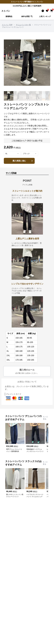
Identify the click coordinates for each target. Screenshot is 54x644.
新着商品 (9, 16)
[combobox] (12, 154)
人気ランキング (45, 16)
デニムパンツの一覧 (23, 25)
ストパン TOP (7, 25)
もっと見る (46, 418)
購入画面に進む (23, 161)
